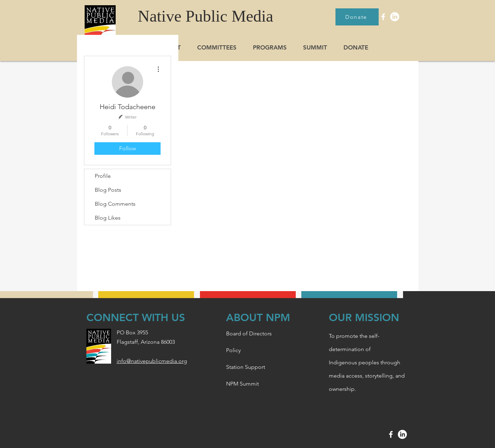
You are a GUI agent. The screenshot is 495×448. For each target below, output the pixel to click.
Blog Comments (115, 204)
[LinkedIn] (395, 17)
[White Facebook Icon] (383, 17)
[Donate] (357, 17)
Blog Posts (108, 190)
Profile (103, 176)
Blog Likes (108, 218)
